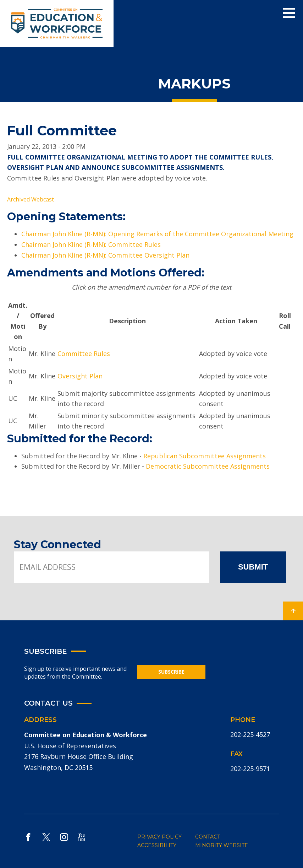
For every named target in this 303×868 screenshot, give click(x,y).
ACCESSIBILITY (157, 845)
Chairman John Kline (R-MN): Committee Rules (91, 244)
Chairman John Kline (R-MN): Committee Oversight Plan (105, 255)
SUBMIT (253, 567)
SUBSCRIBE (171, 672)
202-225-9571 (250, 769)
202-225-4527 (250, 734)
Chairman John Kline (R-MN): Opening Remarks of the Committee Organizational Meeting (157, 234)
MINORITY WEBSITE (222, 845)
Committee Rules (84, 354)
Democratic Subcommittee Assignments (208, 466)
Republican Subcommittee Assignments (205, 456)
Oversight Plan (80, 376)
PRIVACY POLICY (159, 837)
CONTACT (208, 837)
